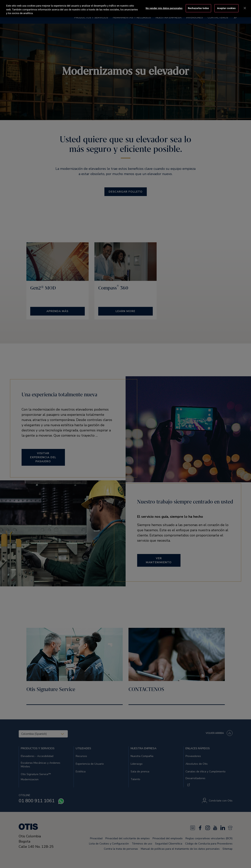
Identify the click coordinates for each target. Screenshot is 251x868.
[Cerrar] (245, 8)
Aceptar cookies (226, 8)
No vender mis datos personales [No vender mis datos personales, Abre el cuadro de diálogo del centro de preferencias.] (164, 8)
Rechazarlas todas (198, 8)
